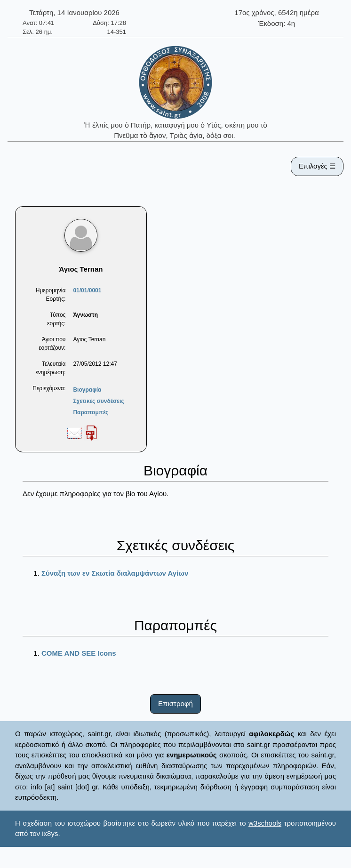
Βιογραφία (87, 390)
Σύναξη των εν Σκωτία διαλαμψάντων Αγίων (115, 573)
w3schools (265, 823)
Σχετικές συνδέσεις (98, 401)
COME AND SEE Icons (79, 653)
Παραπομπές (91, 412)
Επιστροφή (175, 703)
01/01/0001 (87, 290)
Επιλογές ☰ (317, 166)
